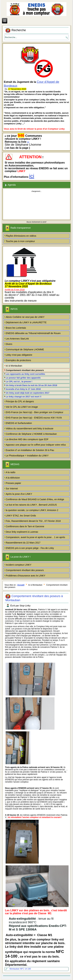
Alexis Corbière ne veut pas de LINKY (25, 317)
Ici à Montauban (14, 366)
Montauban (15, 969)
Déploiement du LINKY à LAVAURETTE (26, 322)
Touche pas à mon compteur (20, 241)
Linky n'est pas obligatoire (19, 355)
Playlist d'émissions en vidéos (21, 236)
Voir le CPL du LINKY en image (22, 407)
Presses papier (13, 483)
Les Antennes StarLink (17, 339)
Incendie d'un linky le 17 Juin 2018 (23, 389)
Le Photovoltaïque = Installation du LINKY (27, 456)
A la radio (10, 472)
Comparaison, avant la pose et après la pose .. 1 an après (35, 537)
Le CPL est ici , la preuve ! (19, 382)
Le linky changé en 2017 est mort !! (23, 397)
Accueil (21, 585)
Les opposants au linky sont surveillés (25, 374)
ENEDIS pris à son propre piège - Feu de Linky (30, 548)
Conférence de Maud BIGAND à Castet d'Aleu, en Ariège (35, 499)
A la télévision (13, 478)
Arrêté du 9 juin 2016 (15, 290)
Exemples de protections (18, 360)
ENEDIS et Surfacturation (19, 423)
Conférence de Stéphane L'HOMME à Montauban (31, 434)
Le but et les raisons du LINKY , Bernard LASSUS (31, 505)
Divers (9, 344)
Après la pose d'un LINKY (19, 494)
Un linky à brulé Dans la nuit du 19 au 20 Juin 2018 (31, 385)
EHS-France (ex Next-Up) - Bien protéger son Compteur (34, 412)
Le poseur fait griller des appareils (23, 378)
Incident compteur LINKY (18, 565)
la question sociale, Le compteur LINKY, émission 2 (32, 510)
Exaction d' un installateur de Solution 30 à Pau (30, 450)
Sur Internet (12, 489)
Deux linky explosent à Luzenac (22, 532)
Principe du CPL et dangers (20, 401)
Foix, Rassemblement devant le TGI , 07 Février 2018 (33, 521)
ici (28, 142)
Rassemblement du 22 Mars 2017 (23, 543)
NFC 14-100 (25, 969)
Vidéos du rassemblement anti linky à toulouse (29, 429)
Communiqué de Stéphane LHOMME (25, 349)
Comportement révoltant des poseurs (25, 370)
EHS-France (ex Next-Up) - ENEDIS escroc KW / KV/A (34, 418)
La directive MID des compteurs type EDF (27, 439)
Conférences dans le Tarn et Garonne (25, 526)
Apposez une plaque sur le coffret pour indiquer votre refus (36, 445)
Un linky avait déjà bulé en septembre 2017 (27, 393)
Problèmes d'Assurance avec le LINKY (25, 576)
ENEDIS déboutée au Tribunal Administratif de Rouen (33, 333)
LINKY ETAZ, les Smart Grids (21, 516)
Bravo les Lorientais (16, 328)
